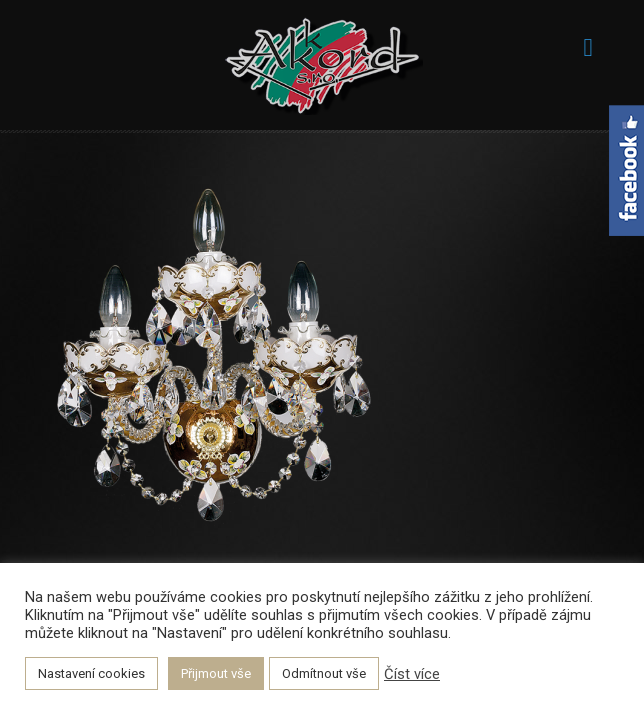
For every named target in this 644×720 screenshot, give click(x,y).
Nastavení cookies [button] (91, 673)
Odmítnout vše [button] (324, 673)
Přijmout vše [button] (216, 673)
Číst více (412, 674)
